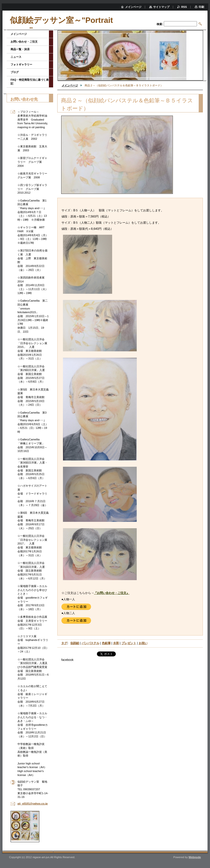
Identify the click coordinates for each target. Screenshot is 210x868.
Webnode (195, 857)
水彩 (116, 643)
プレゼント (129, 643)
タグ (64, 643)
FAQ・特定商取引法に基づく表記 (30, 82)
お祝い (143, 643)
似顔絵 (75, 643)
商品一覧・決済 (20, 49)
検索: (160, 24)
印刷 (201, 7)
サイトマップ (161, 7)
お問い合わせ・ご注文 (24, 42)
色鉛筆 (106, 643)
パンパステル (90, 643)
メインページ (70, 85)
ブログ (15, 72)
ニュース (16, 57)
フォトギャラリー (21, 64)
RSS (184, 7)
